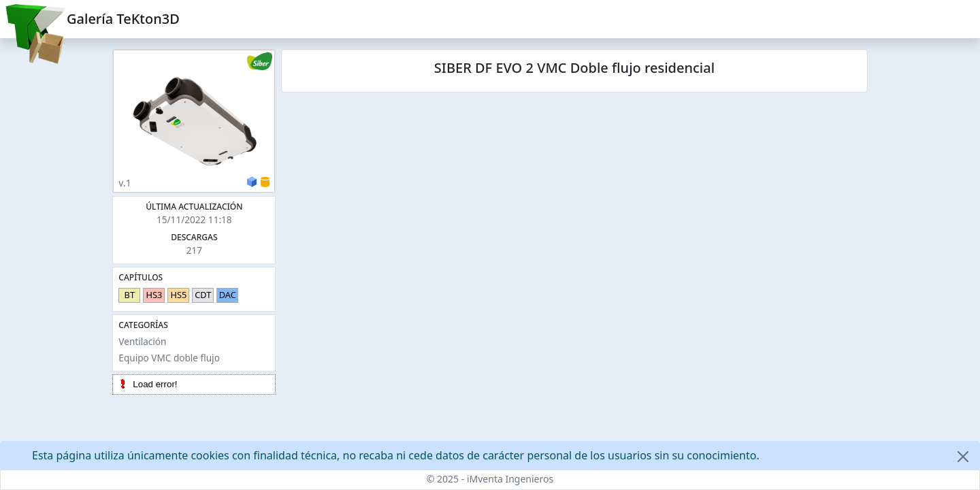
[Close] (963, 457)
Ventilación (142, 341)
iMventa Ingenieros (510, 479)
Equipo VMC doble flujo (169, 358)
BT (130, 295)
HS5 (178, 295)
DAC (228, 295)
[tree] (194, 385)
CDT (203, 295)
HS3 (154, 295)
